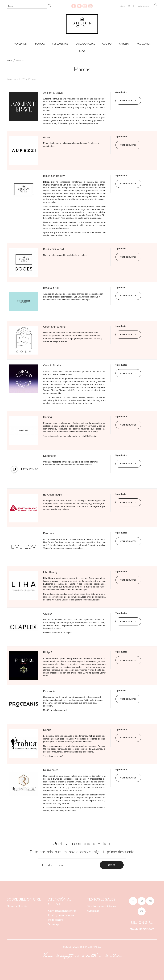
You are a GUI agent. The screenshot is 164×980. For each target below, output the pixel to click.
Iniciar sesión (143, 6)
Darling (48, 417)
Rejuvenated (51, 770)
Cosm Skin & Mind (54, 327)
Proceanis (49, 691)
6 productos (121, 365)
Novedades (21, 44)
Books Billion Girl (54, 249)
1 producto (121, 249)
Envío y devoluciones (61, 915)
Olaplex (48, 614)
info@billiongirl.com (141, 929)
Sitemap (53, 924)
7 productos (121, 613)
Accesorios (144, 44)
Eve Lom (49, 533)
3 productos (121, 137)
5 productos (121, 455)
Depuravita (50, 456)
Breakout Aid (51, 288)
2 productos (121, 729)
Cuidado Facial (85, 44)
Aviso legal (94, 911)
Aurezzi (48, 137)
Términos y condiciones (101, 906)
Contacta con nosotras (62, 911)
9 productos (121, 175)
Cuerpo (107, 44)
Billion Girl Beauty (54, 176)
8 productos (121, 416)
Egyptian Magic (53, 495)
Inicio (10, 60)
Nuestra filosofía (17, 906)
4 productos (121, 92)
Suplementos (60, 44)
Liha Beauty (50, 572)
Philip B (48, 652)
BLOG (82, 51)
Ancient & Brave (53, 93)
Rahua (47, 730)
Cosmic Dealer (52, 366)
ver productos (128, 101)
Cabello (124, 44)
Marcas (40, 44)
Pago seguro (56, 920)
